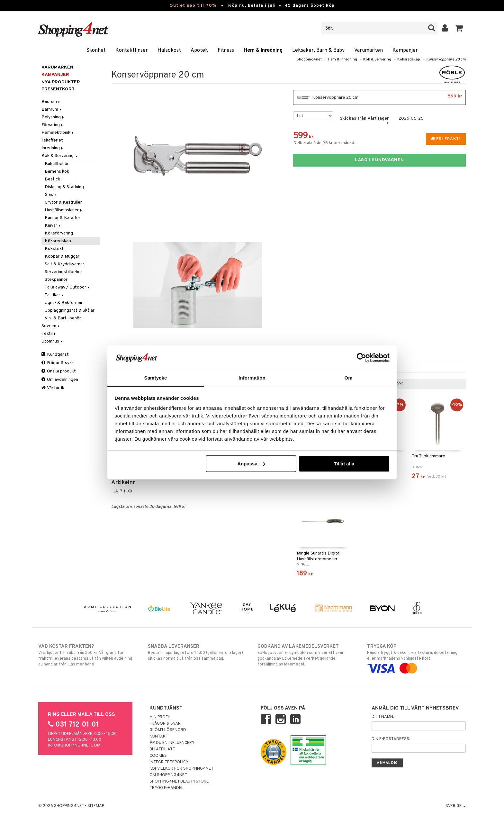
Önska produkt (59, 371)
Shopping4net (309, 60)
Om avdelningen (60, 380)
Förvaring (53, 125)
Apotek (199, 50)
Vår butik (53, 388)
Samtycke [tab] (156, 378)
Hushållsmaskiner (64, 210)
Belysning (53, 117)
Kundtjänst (55, 355)
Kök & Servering (377, 60)
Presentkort (58, 89)
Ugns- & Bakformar (64, 303)
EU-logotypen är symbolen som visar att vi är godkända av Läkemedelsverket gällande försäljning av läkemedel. (307, 655)
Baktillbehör (57, 164)
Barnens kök (57, 172)
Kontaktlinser (132, 50)
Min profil (160, 717)
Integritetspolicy (169, 762)
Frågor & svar (57, 363)
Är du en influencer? (172, 743)
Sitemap (96, 806)
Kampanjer (405, 50)
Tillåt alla (344, 464)
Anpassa (251, 464)
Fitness (226, 50)
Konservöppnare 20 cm (446, 60)
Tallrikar (54, 295)
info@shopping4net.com (74, 746)
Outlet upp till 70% (193, 6)
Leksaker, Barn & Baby (318, 50)
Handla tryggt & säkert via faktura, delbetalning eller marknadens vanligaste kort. (416, 657)
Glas (51, 195)
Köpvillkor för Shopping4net (181, 769)
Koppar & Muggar (62, 257)
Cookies (158, 756)
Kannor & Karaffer (63, 218)
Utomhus (52, 341)
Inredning (53, 148)
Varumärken (369, 50)
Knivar (53, 226)
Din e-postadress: (391, 739)
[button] (459, 28)
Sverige (456, 806)
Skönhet (96, 50)
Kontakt (159, 737)
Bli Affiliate (162, 749)
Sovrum (51, 326)
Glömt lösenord (168, 730)
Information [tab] (252, 378)
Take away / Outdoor (67, 287)
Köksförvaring (59, 233)
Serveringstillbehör (63, 272)
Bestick (52, 179)
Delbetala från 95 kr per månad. (324, 143)
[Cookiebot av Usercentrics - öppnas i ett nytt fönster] (361, 358)
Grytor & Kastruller (63, 202)
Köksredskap (409, 60)
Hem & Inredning (263, 50)
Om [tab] (348, 378)
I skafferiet (52, 140)
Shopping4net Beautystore (179, 782)
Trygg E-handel (166, 788)
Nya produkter (61, 82)
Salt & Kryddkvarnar (64, 264)
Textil (49, 334)
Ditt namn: (383, 717)
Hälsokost (169, 50)
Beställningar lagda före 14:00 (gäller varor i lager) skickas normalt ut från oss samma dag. (197, 652)
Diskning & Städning (64, 187)
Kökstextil (55, 249)
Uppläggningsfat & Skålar (70, 311)
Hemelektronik (58, 133)
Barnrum (52, 110)
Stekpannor (56, 280)
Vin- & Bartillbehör (63, 318)
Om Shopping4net (168, 775)
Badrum (51, 102)
